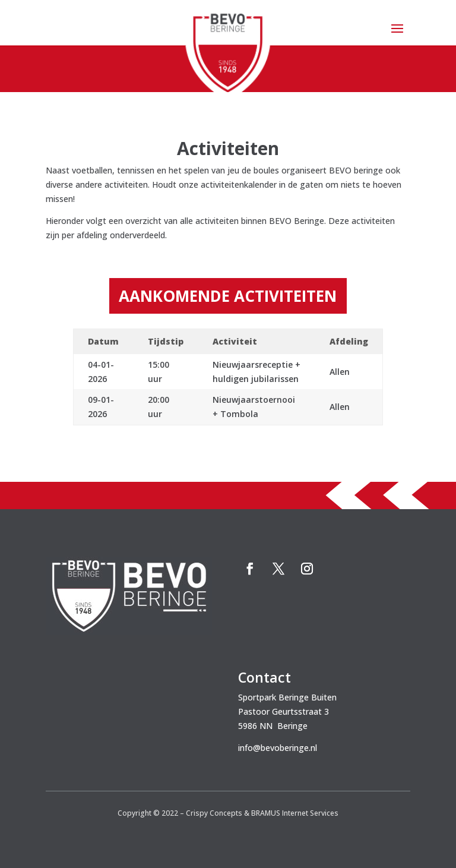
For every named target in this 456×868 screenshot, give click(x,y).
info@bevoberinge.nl (278, 748)
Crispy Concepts (214, 813)
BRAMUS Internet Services (295, 813)
